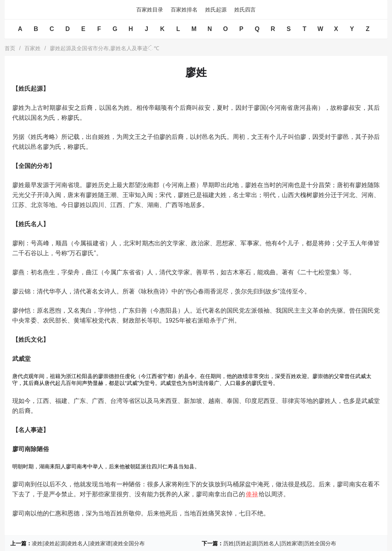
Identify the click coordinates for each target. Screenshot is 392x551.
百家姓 (33, 48)
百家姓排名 (184, 10)
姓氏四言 (245, 10)
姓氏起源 (216, 10)
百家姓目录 (150, 10)
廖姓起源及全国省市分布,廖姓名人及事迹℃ (105, 48)
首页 (10, 48)
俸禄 (252, 494)
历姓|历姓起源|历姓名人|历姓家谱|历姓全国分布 (280, 543)
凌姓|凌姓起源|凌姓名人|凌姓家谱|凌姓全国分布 (88, 543)
